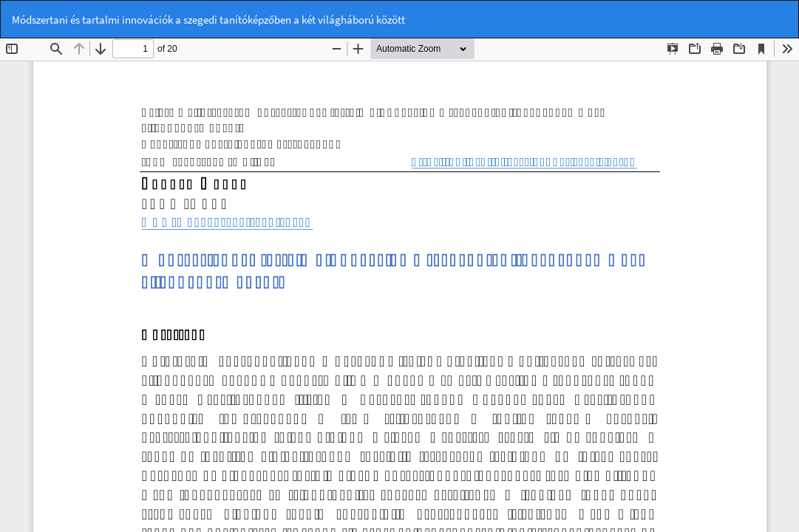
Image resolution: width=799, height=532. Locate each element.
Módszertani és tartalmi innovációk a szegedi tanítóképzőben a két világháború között (208, 20)
